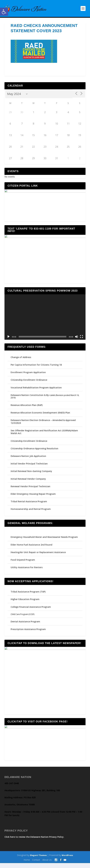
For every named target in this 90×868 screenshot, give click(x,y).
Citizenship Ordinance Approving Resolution (34, 451)
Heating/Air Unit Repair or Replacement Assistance (38, 555)
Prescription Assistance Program (28, 632)
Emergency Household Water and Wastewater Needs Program (44, 540)
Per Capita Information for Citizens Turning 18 (36, 368)
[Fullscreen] (81, 339)
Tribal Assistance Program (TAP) (28, 595)
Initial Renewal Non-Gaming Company (31, 474)
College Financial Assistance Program (31, 610)
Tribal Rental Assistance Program (29, 504)
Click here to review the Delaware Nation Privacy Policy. (34, 842)
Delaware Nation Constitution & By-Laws (33, 398)
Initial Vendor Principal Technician (29, 466)
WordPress (67, 860)
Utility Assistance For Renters (27, 570)
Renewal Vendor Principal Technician (30, 489)
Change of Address (21, 360)
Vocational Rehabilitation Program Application (36, 390)
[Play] (9, 339)
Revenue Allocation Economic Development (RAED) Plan (40, 415)
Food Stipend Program (23, 563)
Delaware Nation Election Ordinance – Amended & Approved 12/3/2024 (43, 424)
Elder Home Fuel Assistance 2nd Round (31, 547)
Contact (36, 865)
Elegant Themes (38, 860)
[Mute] (77, 339)
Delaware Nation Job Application (28, 459)
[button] (4, 12)
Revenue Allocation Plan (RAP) (27, 408)
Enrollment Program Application (28, 375)
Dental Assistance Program (25, 624)
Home (27, 865)
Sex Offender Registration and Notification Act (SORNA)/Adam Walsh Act (44, 435)
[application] (45, 320)
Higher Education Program (25, 602)
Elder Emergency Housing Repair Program (33, 497)
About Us (47, 865)
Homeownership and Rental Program (31, 512)
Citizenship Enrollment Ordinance (29, 383)
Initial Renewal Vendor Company (28, 482)
